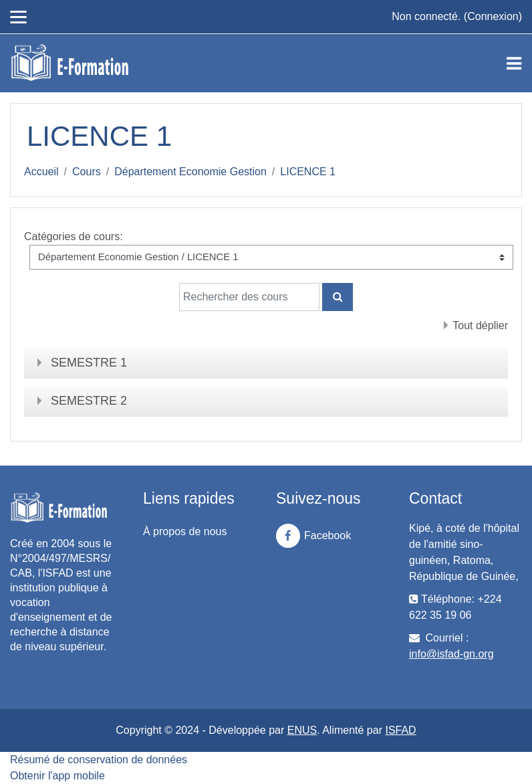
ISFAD (400, 730)
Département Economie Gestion (190, 172)
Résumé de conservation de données (99, 760)
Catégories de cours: (74, 236)
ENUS (302, 730)
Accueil (41, 172)
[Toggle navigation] (514, 64)
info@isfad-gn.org (451, 654)
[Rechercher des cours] (249, 297)
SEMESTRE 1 (89, 363)
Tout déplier (480, 325)
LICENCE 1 (308, 172)
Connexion (493, 16)
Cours (87, 172)
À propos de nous (185, 531)
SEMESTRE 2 (89, 401)
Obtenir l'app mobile (57, 776)
